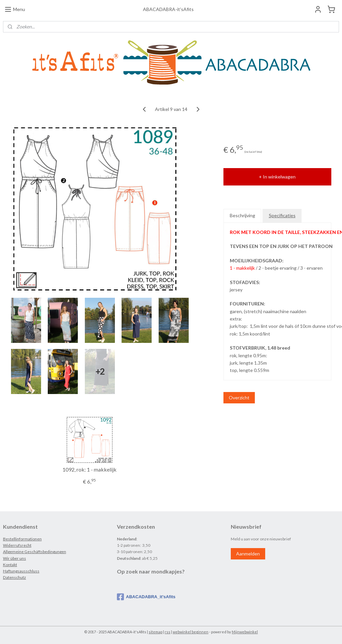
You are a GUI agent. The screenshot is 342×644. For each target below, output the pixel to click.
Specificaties (282, 215)
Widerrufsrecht (17, 545)
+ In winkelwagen (277, 177)
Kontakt (10, 565)
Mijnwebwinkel (245, 632)
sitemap (155, 632)
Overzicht (239, 398)
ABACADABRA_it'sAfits (146, 597)
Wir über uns (15, 558)
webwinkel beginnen (191, 632)
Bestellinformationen (22, 539)
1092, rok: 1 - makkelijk (90, 469)
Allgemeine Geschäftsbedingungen (35, 552)
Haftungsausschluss (21, 571)
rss (167, 632)
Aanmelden (248, 554)
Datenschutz (15, 577)
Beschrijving (242, 215)
